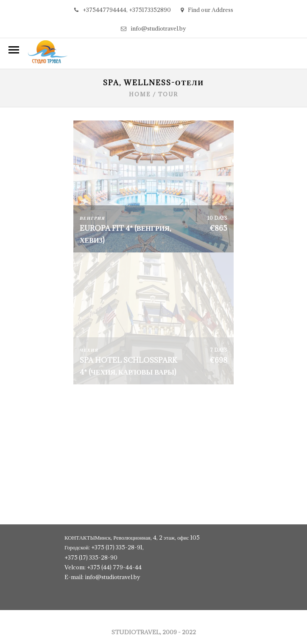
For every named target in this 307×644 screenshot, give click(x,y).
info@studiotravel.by (153, 28)
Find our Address (207, 10)
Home (140, 94)
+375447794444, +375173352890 (123, 10)
